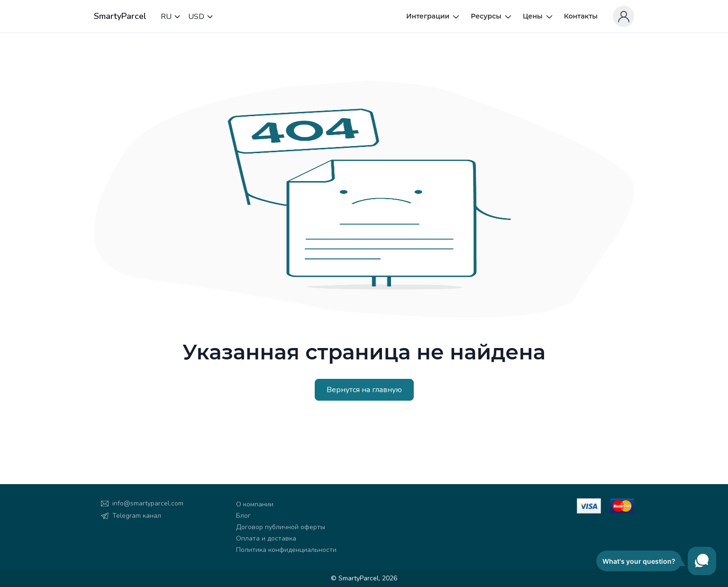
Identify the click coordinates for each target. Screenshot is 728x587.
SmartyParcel (120, 16)
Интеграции (433, 16)
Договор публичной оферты (281, 527)
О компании (255, 504)
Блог (243, 516)
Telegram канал (137, 516)
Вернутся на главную (364, 390)
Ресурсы (491, 16)
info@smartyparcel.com (148, 503)
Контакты (581, 16)
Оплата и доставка (266, 538)
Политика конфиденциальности (286, 550)
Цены (538, 16)
